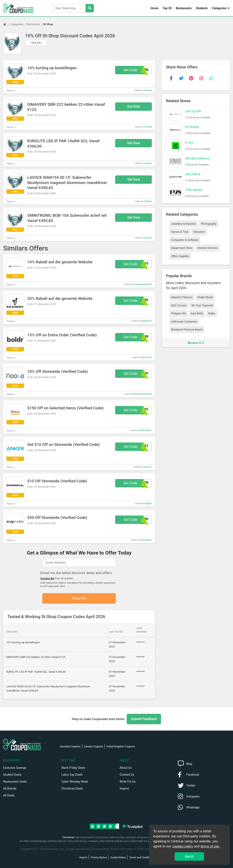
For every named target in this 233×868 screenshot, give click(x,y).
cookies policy (183, 846)
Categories (219, 8)
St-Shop (48, 24)
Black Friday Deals (73, 768)
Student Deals (12, 775)
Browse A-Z (196, 343)
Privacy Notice (99, 858)
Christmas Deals (72, 788)
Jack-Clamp (193, 174)
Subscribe (79, 598)
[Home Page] (7, 24)
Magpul (148, 503)
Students (202, 8)
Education (199, 232)
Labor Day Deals (72, 775)
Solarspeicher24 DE (143, 284)
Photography (209, 224)
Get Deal (134, 106)
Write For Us (128, 782)
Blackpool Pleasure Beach (187, 330)
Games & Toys (180, 232)
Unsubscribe (47, 578)
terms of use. (210, 846)
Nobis (212, 313)
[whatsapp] (211, 78)
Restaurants (184, 8)
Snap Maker (146, 540)
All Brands (10, 788)
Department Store (182, 248)
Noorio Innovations (143, 394)
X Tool (189, 143)
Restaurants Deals (15, 782)
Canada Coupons (93, 747)
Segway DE (146, 321)
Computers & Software (185, 240)
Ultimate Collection (197, 158)
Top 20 (167, 8)
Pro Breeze (192, 127)
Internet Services (208, 248)
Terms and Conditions (141, 858)
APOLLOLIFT (146, 430)
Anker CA (147, 467)
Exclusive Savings (15, 768)
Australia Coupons (70, 747)
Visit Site (36, 43)
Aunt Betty (197, 313)
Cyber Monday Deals (75, 782)
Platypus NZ (178, 313)
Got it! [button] (189, 856)
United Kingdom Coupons (121, 747)
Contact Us (127, 775)
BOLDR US (147, 357)
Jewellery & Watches (184, 224)
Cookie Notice (118, 858)
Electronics (33, 24)
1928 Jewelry (194, 190)
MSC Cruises (179, 305)
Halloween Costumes (184, 322)
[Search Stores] (90, 8)
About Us (126, 768)
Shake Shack (205, 297)
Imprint (124, 788)
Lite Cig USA (193, 111)
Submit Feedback (144, 719)
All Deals (9, 795)
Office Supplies (180, 256)
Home (154, 8)
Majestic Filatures (182, 297)
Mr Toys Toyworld (202, 305)
